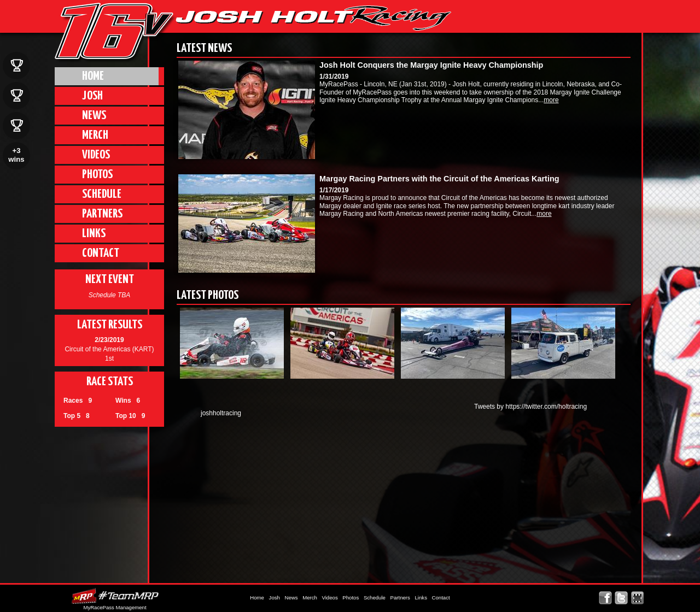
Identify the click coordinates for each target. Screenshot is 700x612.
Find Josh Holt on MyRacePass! (637, 598)
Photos (97, 175)
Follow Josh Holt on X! (622, 598)
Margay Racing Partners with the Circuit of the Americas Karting (439, 179)
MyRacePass (115, 596)
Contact (101, 253)
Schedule (102, 194)
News (94, 116)
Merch (95, 135)
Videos (96, 155)
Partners (102, 214)
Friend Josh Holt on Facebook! (606, 598)
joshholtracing (221, 413)
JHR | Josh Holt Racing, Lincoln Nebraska (313, 18)
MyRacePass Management (115, 607)
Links (94, 234)
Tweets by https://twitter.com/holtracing (530, 407)
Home (93, 76)
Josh (92, 96)
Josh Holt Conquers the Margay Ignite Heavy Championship (431, 65)
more (551, 100)
